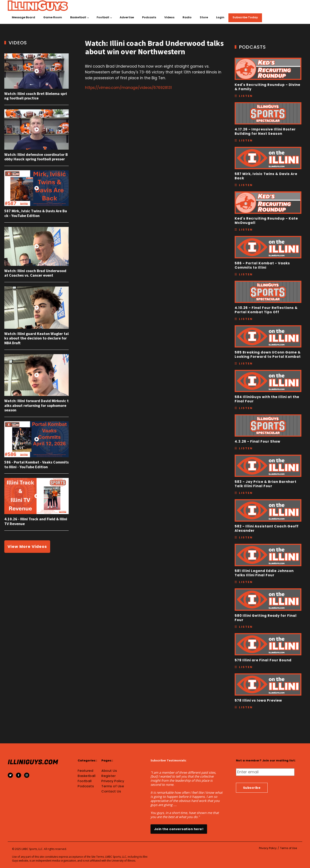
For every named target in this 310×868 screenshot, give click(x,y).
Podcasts (149, 17)
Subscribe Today (245, 17)
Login (220, 17)
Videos (169, 17)
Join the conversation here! (179, 829)
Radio (187, 17)
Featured (85, 771)
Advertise (127, 17)
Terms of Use (113, 786)
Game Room (53, 17)
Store (204, 17)
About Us (109, 771)
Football (103, 17)
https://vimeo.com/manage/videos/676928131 (128, 88)
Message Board (23, 17)
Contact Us (111, 791)
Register (108, 776)
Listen (246, 96)
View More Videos (27, 546)
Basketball (78, 17)
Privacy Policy (113, 781)
